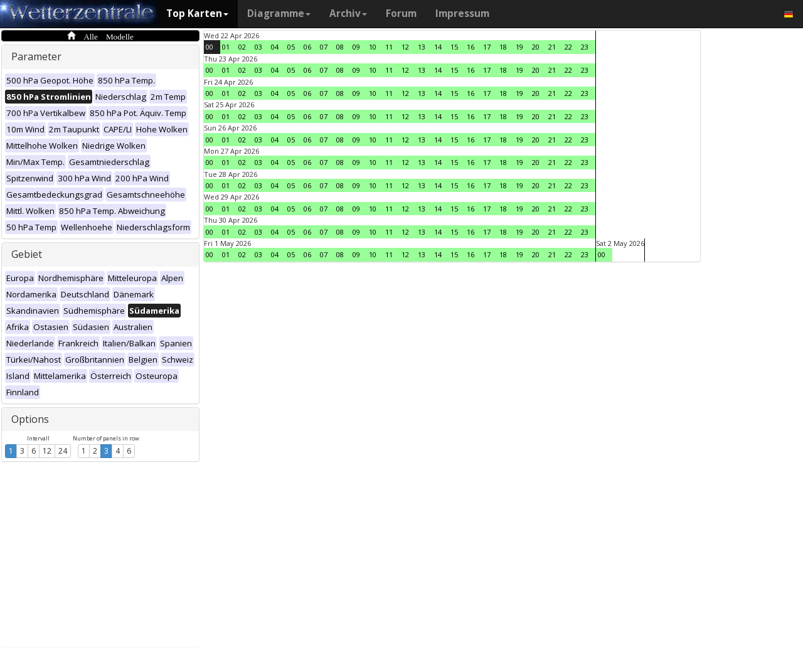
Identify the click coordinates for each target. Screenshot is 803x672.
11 (389, 47)
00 (210, 47)
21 (552, 47)
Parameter (36, 56)
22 (568, 47)
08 (340, 47)
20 (536, 47)
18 (503, 47)
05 (291, 47)
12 (47, 451)
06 (307, 47)
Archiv (348, 13)
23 (585, 47)
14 (438, 47)
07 (324, 47)
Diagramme (279, 13)
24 (63, 451)
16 (471, 47)
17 (487, 47)
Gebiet (27, 254)
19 (519, 47)
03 (258, 47)
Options (30, 419)
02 (242, 47)
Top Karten (197, 13)
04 (275, 47)
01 (226, 47)
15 (454, 47)
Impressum (462, 13)
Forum (401, 13)
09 (356, 47)
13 (422, 47)
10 (373, 47)
